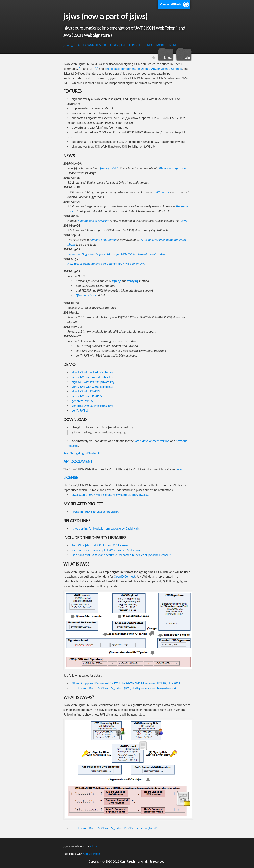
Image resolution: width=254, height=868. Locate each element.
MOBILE (161, 45)
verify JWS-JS (80, 410)
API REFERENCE (131, 45)
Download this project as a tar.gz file (166, 54)
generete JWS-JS (82, 401)
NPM (173, 45)
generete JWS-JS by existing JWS (92, 406)
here (179, 469)
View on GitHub (170, 4)
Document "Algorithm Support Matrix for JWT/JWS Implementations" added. (117, 254)
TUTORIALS (111, 45)
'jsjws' (184, 221)
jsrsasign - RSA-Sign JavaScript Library (96, 512)
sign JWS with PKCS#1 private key (93, 382)
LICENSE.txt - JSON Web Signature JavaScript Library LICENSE (111, 495)
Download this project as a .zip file (184, 54)
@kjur (94, 846)
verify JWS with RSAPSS (87, 396)
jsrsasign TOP (72, 45)
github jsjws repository (172, 168)
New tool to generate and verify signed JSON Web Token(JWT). (107, 264)
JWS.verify (162, 192)
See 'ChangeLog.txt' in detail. (82, 453)
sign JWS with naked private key (92, 372)
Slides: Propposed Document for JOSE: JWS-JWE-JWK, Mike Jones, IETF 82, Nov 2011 (126, 683)
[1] (81, 69)
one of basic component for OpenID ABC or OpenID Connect (143, 69)
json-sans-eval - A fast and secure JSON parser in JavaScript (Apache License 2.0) (123, 555)
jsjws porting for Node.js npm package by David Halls (106, 528)
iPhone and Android (104, 240)
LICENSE (71, 477)
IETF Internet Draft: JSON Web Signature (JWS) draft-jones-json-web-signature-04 (124, 688)
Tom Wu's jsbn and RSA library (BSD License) (100, 545)
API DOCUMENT (78, 461)
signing (116, 281)
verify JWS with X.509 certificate (92, 387)
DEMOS (149, 45)
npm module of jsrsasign (93, 221)
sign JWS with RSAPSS (86, 391)
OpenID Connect (125, 577)
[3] (69, 83)
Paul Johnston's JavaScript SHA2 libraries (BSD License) (107, 550)
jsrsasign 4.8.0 (109, 168)
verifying (133, 281)
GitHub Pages (92, 854)
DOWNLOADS (92, 45)
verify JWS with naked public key (93, 377)
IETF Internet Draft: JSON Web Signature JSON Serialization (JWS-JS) (115, 828)
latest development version (152, 441)
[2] (97, 69)
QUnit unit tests (86, 295)
